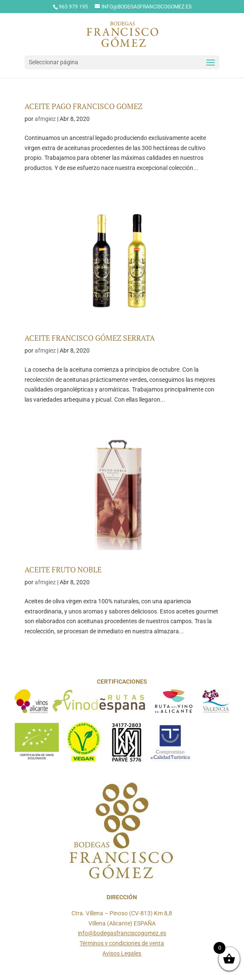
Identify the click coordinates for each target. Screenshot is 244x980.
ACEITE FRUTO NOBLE (63, 569)
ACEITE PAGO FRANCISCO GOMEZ (84, 106)
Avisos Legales (122, 953)
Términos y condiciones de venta (122, 943)
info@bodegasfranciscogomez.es (122, 933)
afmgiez (45, 119)
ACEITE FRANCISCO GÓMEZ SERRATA (90, 338)
